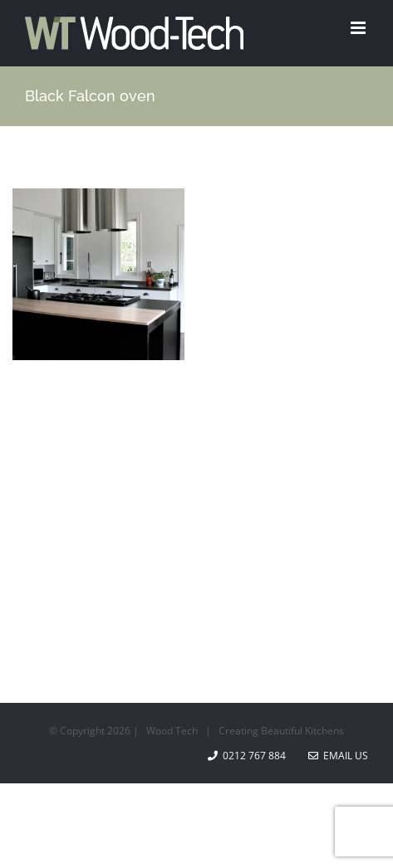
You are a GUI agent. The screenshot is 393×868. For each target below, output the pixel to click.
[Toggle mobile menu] (359, 28)
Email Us (338, 756)
